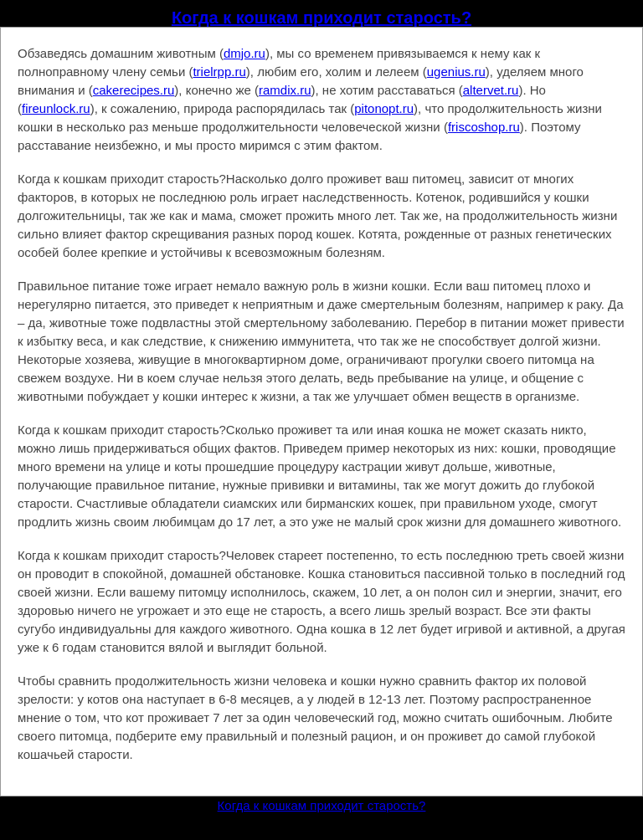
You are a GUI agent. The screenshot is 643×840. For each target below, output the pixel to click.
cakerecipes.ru (134, 90)
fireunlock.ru (56, 108)
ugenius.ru (456, 72)
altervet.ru (491, 90)
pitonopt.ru (384, 108)
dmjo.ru (244, 53)
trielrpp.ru (219, 72)
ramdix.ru (285, 90)
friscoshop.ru (484, 127)
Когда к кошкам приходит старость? (321, 18)
